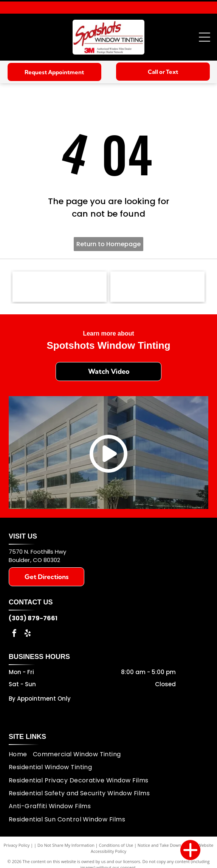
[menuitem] (21, 754)
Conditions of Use (116, 845)
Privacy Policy (17, 845)
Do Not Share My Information (66, 845)
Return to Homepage (108, 244)
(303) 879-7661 (33, 618)
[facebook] (14, 634)
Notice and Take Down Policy (166, 845)
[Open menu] (205, 37)
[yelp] (28, 634)
